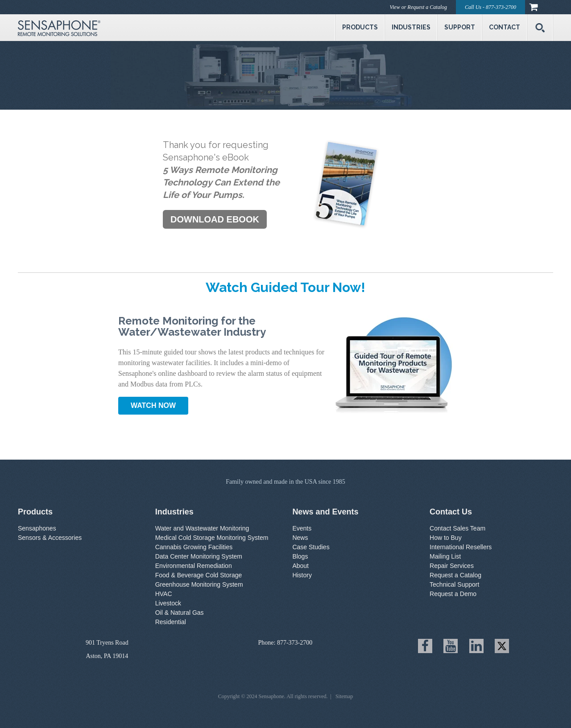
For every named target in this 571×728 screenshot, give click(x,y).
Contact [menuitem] (505, 27)
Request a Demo (453, 594)
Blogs (300, 556)
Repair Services (452, 566)
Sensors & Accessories (50, 538)
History (302, 575)
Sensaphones (37, 528)
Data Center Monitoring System (199, 556)
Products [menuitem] (360, 27)
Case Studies (311, 547)
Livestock (168, 603)
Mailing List (445, 556)
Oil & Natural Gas (180, 613)
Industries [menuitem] (411, 27)
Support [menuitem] (460, 27)
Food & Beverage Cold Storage (199, 575)
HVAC (164, 594)
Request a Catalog (455, 575)
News (300, 538)
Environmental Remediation (194, 566)
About (300, 566)
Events (302, 528)
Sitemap (344, 696)
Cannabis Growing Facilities (194, 547)
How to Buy (446, 538)
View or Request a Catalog (418, 7)
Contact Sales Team (457, 528)
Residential (171, 622)
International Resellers (461, 547)
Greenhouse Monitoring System (199, 584)
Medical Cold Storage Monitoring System (212, 538)
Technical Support (454, 584)
